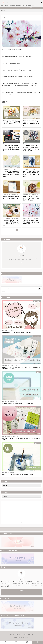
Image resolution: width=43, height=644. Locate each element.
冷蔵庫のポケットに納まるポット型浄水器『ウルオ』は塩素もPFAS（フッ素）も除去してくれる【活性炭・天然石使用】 (21, 368)
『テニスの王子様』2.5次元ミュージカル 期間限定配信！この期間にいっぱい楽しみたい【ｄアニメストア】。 (11, 174)
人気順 (7, 102)
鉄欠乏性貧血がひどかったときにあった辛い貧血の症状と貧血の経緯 (17, 332)
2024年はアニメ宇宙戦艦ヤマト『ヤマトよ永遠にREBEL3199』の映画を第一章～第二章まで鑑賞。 (11, 148)
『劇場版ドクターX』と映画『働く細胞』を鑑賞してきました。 (11, 123)
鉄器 (3, 292)
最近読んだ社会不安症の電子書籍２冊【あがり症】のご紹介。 (11, 197)
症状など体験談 (38, 301)
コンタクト (27, 642)
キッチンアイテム (37, 336)
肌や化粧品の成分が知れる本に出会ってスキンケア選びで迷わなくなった (17, 403)
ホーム (5, 642)
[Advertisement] (21, 512)
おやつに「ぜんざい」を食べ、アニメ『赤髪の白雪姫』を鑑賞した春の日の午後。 (31, 198)
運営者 (29, 5)
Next (24, 230)
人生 (23, 5)
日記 (26, 5)
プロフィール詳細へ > (21, 265)
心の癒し (7, 5)
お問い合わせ (35, 5)
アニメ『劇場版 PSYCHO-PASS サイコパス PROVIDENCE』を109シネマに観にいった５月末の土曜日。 (31, 174)
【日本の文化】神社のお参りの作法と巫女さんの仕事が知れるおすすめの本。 (31, 222)
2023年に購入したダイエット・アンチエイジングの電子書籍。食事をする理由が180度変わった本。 (21, 439)
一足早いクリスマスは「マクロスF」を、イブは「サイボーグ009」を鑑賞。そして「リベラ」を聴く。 (12, 223)
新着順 (3, 102)
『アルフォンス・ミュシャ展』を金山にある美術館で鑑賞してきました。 (31, 124)
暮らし (2, 5)
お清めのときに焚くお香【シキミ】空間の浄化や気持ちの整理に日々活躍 (17, 474)
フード (39, 407)
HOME (4, 11)
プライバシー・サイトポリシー (16, 635)
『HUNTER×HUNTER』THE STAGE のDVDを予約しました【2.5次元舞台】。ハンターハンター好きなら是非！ (31, 148)
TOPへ (38, 642)
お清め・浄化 (38, 443)
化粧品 (39, 372)
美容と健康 (18, 5)
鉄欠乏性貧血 (12, 5)
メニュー (16, 642)
